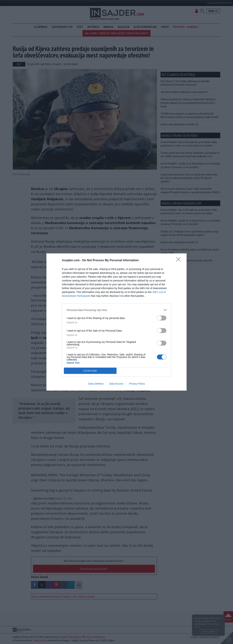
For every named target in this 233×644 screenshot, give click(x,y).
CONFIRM (90, 371)
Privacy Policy (137, 384)
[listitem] (116, 310)
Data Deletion (96, 384)
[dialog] (116, 322)
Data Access (116, 384)
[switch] (162, 318)
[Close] (179, 261)
